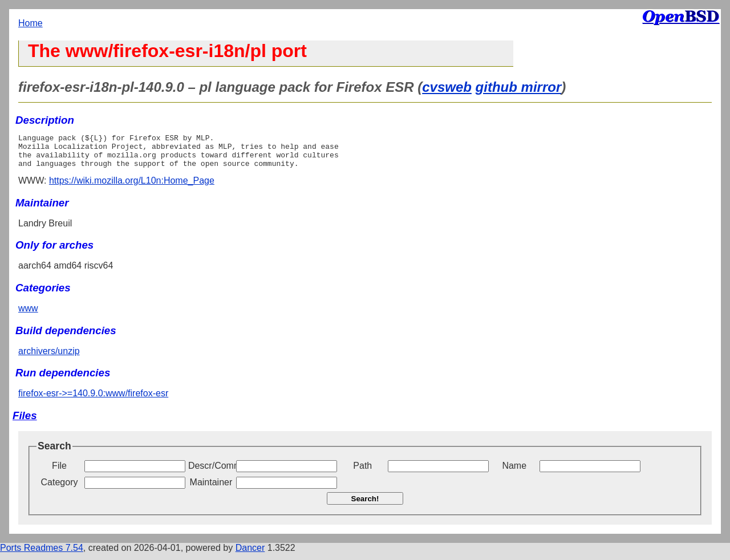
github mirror (519, 87)
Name (514, 472)
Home (31, 23)
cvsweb (447, 87)
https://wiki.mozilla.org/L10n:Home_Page (132, 187)
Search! (365, 506)
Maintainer (211, 489)
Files (25, 422)
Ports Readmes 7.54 (42, 555)
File (59, 472)
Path (362, 472)
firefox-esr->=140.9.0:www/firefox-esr (93, 400)
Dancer (250, 555)
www (28, 315)
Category (60, 489)
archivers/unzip (49, 358)
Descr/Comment (211, 472)
